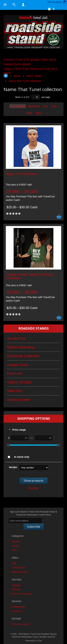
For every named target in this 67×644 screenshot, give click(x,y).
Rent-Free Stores (21, 624)
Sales (38, 113)
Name (54, 106)
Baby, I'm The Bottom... (23, 174)
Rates (29, 113)
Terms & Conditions (22, 594)
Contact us (17, 611)
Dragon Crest (18, 365)
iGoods (15, 546)
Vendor (13, 467)
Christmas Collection (23, 356)
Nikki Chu (15, 391)
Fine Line (14, 373)
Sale (14, 563)
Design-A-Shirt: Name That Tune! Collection (30, 276)
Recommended (18, 106)
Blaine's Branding (21, 347)
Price (46, 106)
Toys (14, 550)
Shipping (16, 585)
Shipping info (18, 607)
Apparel (16, 541)
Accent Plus (16, 339)
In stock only (22, 457)
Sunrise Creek (18, 400)
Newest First (34, 106)
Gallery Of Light (19, 382)
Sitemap (16, 589)
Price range (19, 430)
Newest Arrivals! (20, 572)
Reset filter (33, 488)
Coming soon (18, 568)
